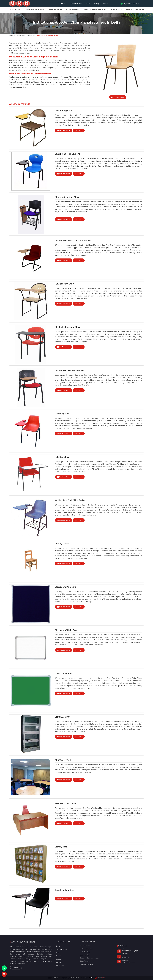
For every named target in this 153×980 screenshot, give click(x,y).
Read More (79, 131)
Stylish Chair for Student (67, 154)
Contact (106, 3)
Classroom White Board (67, 630)
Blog (88, 3)
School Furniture (15, 10)
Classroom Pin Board (66, 587)
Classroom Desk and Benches (95, 10)
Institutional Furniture (36, 10)
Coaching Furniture (65, 890)
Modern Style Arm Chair (67, 197)
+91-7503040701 (132, 3)
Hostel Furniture (56, 10)
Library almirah (63, 717)
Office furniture (117, 10)
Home (62, 3)
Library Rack (61, 847)
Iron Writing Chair (64, 111)
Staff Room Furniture (65, 803)
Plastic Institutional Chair (68, 327)
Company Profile (75, 3)
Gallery (96, 3)
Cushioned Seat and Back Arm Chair (73, 240)
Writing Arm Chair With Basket (70, 500)
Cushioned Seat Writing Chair (70, 370)
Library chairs (62, 544)
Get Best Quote (65, 131)
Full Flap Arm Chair (64, 284)
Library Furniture (73, 10)
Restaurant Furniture (136, 10)
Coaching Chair (63, 414)
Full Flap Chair (62, 457)
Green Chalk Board (65, 674)
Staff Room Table (64, 760)
